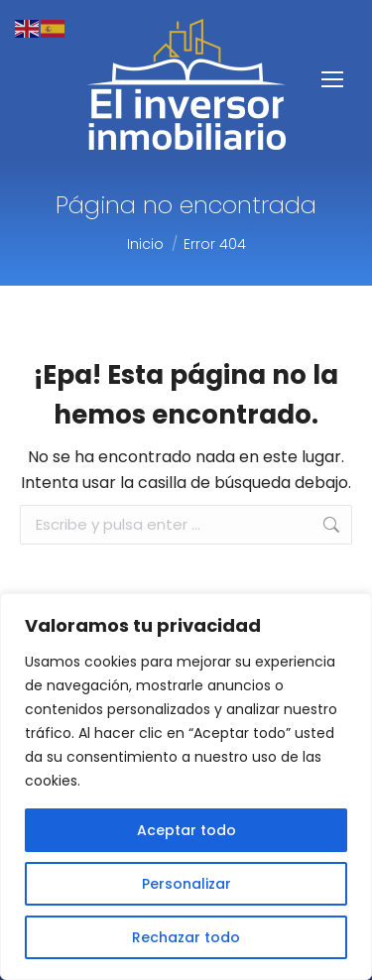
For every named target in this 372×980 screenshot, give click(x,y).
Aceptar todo (186, 830)
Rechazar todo (186, 937)
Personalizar (186, 884)
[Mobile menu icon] (332, 79)
